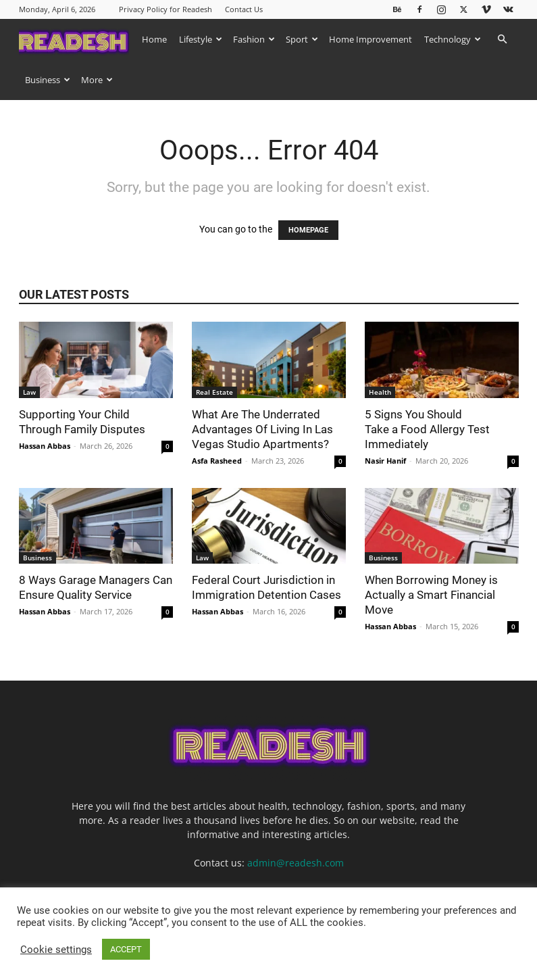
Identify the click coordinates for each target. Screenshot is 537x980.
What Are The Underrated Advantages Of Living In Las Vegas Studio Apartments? (262, 429)
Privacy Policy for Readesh (165, 9)
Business (48, 80)
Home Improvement (370, 39)
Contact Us (244, 9)
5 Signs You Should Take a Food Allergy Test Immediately (427, 429)
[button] (503, 40)
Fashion (254, 39)
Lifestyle (201, 39)
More (97, 80)
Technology (453, 39)
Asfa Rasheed (217, 461)
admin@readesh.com (296, 863)
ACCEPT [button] (126, 949)
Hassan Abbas (45, 446)
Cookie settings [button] (56, 950)
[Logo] (77, 39)
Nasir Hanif (385, 461)
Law (29, 392)
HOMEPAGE (308, 230)
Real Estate (214, 392)
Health (380, 392)
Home (154, 39)
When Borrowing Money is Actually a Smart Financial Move (431, 595)
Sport (302, 39)
